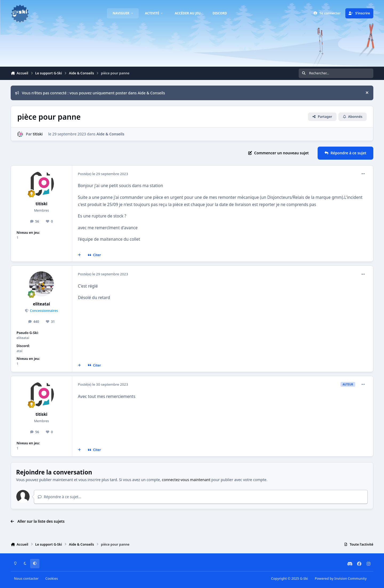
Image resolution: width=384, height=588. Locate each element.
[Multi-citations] (79, 255)
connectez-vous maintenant (186, 480)
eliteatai (42, 304)
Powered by (341, 579)
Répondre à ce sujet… (60, 497)
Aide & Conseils (110, 134)
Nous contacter (26, 579)
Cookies (52, 579)
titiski (38, 134)
